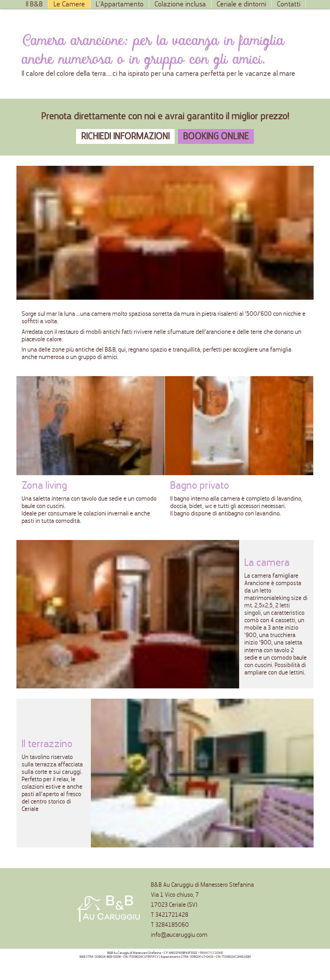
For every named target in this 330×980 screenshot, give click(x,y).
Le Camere (69, 4)
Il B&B (34, 4)
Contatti (289, 4)
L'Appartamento (120, 4)
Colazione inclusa (180, 4)
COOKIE (218, 953)
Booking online (216, 136)
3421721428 (172, 915)
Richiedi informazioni (125, 136)
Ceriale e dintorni (241, 4)
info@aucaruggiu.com (179, 935)
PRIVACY (205, 953)
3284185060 (172, 925)
